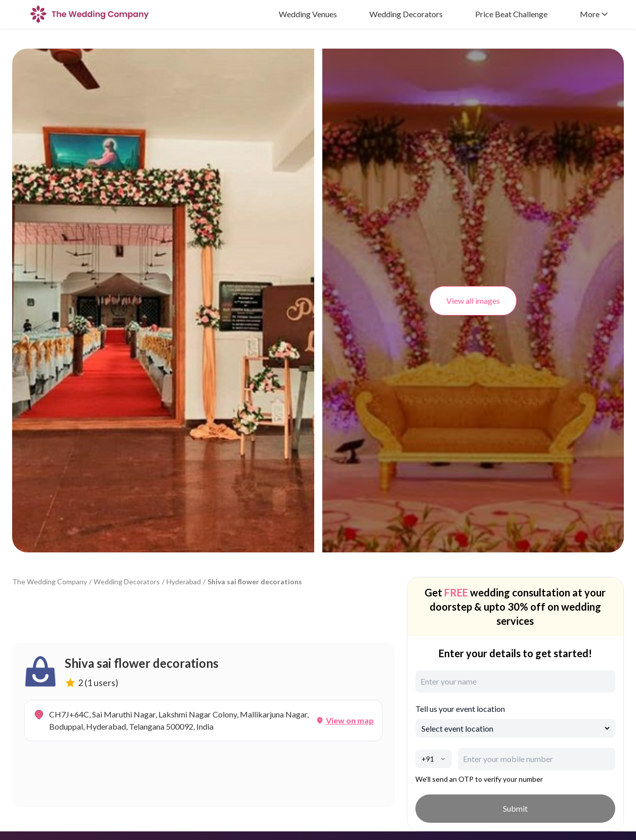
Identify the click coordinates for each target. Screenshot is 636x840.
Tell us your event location (460, 709)
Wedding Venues (308, 14)
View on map (350, 720)
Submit (515, 808)
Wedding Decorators (406, 14)
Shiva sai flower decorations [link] (255, 582)
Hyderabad (184, 582)
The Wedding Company (50, 582)
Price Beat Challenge (511, 14)
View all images (473, 301)
